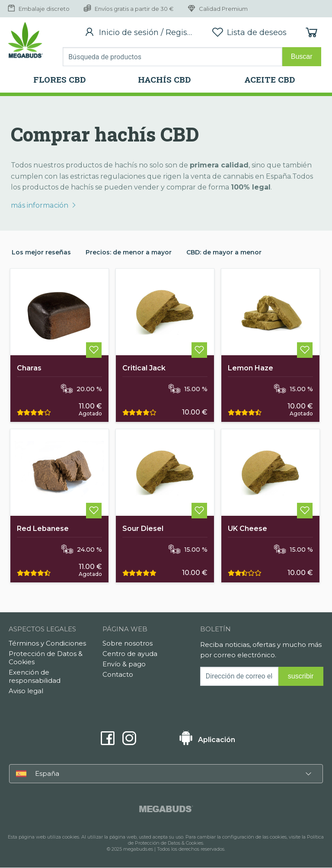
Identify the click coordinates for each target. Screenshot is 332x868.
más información (43, 205)
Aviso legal (26, 691)
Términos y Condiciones (47, 644)
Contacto (118, 675)
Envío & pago (124, 664)
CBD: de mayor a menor (224, 252)
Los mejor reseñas (41, 252)
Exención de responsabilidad (35, 677)
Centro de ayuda (130, 654)
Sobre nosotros (128, 644)
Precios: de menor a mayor (129, 252)
